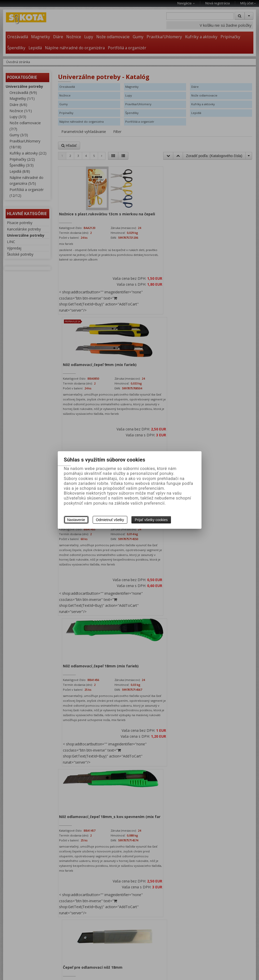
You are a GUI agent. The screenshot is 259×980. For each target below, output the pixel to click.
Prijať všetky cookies (151, 520)
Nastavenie (76, 520)
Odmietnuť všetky (110, 520)
